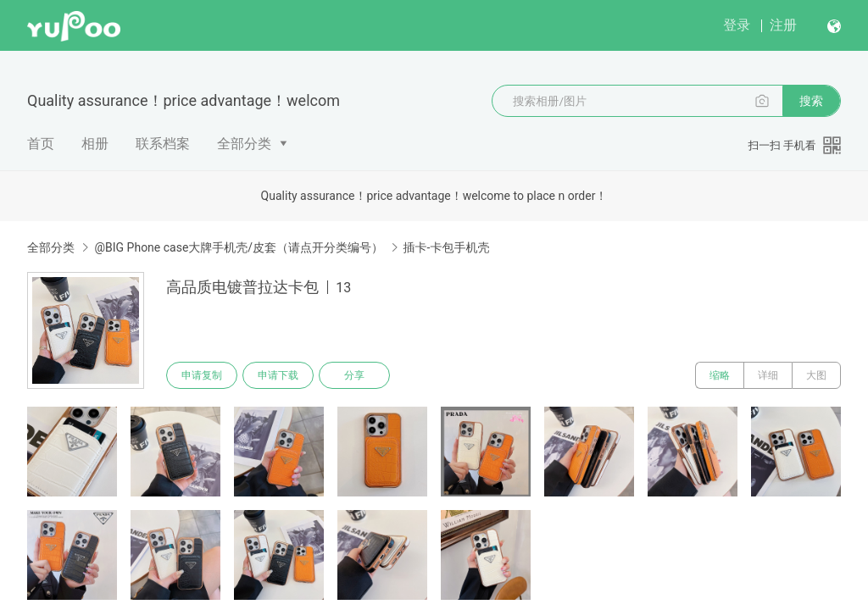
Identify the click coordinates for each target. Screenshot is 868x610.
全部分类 (244, 144)
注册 (783, 25)
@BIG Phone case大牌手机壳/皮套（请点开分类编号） (239, 247)
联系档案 (163, 144)
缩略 (720, 375)
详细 (768, 375)
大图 (816, 375)
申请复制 (202, 375)
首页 (41, 144)
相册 (95, 144)
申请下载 (278, 375)
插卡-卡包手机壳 (447, 247)
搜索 (811, 101)
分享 (354, 375)
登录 (737, 25)
